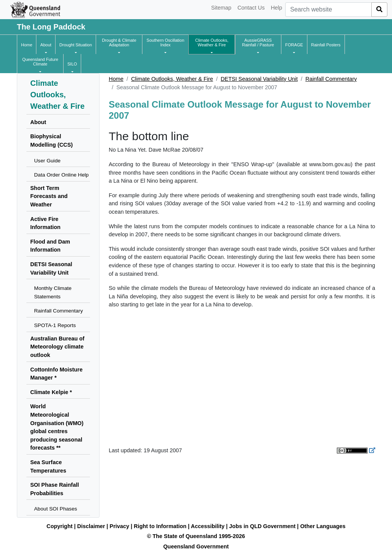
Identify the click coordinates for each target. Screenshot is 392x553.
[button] (46, 45)
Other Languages (323, 526)
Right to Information (160, 526)
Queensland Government (196, 546)
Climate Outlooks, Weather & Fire (172, 79)
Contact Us (251, 8)
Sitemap (221, 8)
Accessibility (208, 526)
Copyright (60, 526)
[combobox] (328, 10)
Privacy (119, 526)
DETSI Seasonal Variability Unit (259, 79)
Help (276, 8)
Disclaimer (91, 526)
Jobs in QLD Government (263, 526)
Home (116, 79)
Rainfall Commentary (331, 79)
